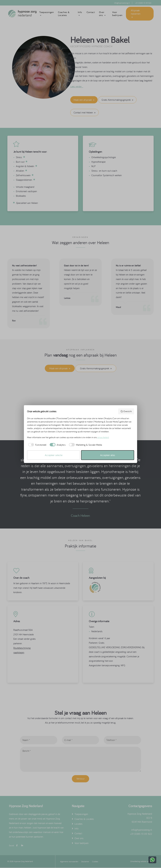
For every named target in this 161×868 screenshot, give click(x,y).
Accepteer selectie (54, 455)
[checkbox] (37, 445)
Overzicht (126, 411)
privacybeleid (103, 437)
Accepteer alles (108, 455)
